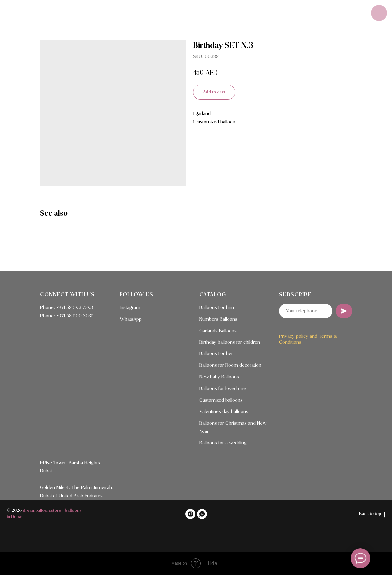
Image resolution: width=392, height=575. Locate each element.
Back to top (372, 514)
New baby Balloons (219, 377)
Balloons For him (217, 308)
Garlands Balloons (218, 331)
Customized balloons (221, 400)
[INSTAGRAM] (190, 514)
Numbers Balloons (218, 319)
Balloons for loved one (223, 389)
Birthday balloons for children (230, 342)
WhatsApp (131, 319)
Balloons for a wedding (223, 443)
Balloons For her (216, 354)
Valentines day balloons (224, 412)
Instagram (130, 308)
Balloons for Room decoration (230, 365)
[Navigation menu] (379, 13)
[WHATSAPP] (202, 514)
